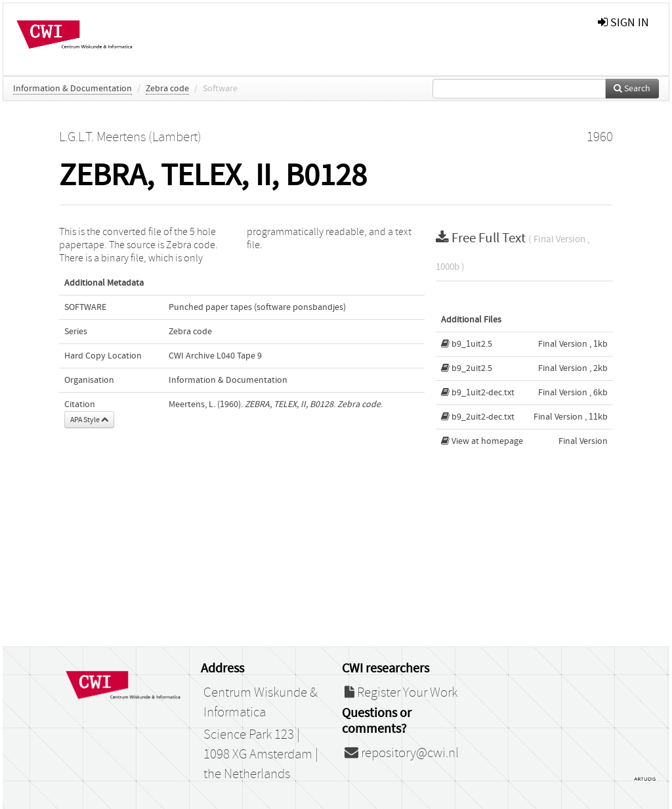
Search (632, 89)
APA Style (89, 420)
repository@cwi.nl (402, 753)
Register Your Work (401, 693)
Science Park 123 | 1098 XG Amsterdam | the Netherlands (261, 754)
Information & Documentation (73, 89)
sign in (623, 23)
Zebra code (167, 89)
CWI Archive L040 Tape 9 (215, 356)
